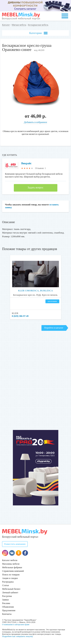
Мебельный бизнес (11, 589)
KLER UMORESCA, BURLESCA (36, 291)
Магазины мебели (11, 564)
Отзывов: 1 (41, 168)
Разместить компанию (15, 544)
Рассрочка (7, 596)
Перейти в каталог (54, 328)
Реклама (6, 603)
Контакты (7, 614)
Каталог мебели (10, 560)
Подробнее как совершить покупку (18, 636)
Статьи (5, 585)
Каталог (6, 25)
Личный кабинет (10, 593)
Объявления (8, 607)
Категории (38, 33)
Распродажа (8, 582)
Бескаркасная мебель (38, 25)
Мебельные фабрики (12, 567)
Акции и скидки (10, 578)
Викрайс (26, 163)
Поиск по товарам (11, 575)
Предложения (9, 610)
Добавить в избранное (35, 122)
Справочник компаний (13, 571)
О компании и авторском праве (16, 624)
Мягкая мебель (19, 25)
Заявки (5, 600)
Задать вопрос (36, 188)
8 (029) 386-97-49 (20, 316)
